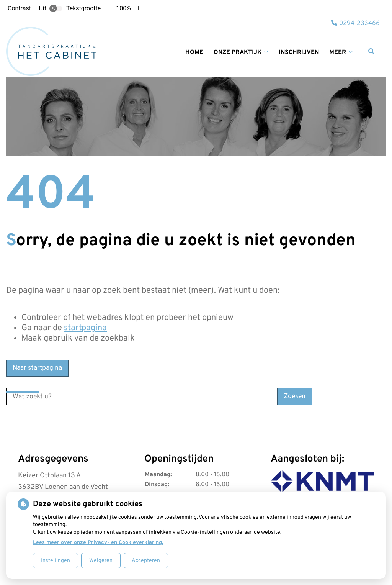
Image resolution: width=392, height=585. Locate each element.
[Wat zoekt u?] (140, 397)
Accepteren (146, 561)
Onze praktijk (238, 52)
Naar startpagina (37, 368)
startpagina (85, 328)
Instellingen (56, 561)
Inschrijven (299, 52)
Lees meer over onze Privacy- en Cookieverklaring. (98, 543)
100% (123, 8)
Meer (338, 52)
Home (194, 52)
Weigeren (101, 561)
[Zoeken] (371, 51)
